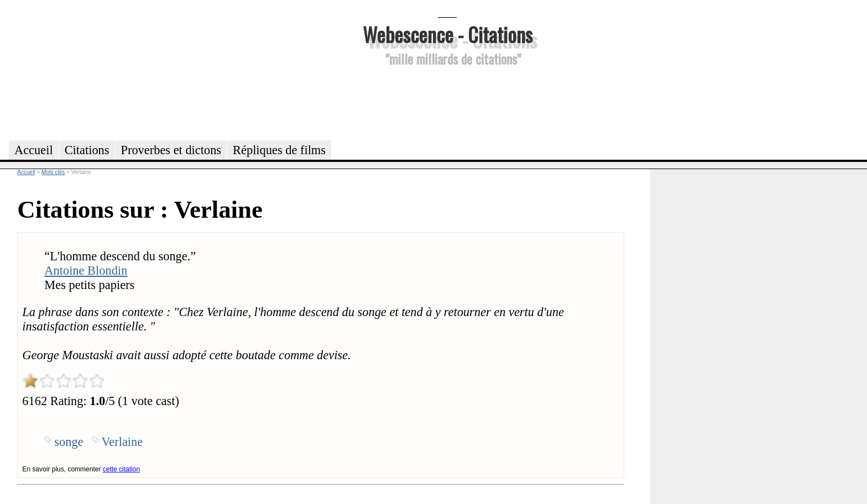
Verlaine (122, 442)
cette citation (121, 469)
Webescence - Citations (448, 34)
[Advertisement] (447, 102)
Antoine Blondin (86, 271)
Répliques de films (279, 150)
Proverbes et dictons (171, 150)
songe (69, 442)
